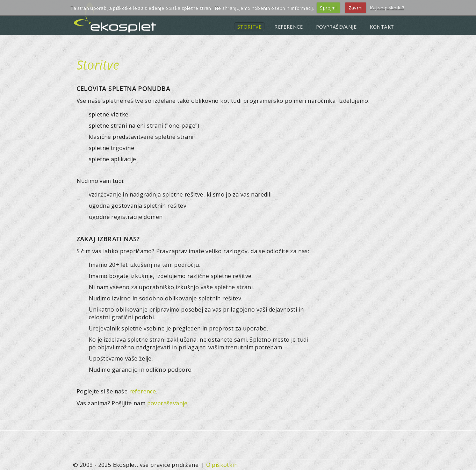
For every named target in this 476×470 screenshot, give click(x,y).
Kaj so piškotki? (387, 8)
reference (143, 391)
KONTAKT (382, 27)
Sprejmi (328, 8)
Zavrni (356, 8)
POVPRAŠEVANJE (336, 27)
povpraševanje (167, 403)
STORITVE (249, 27)
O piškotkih (222, 465)
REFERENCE (289, 27)
